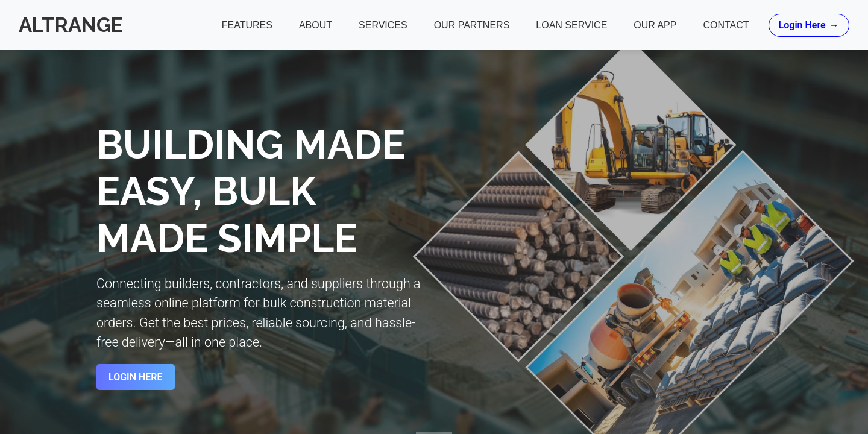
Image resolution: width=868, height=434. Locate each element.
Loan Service (571, 25)
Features (247, 25)
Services (382, 25)
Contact (726, 25)
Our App (655, 25)
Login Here (808, 25)
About (315, 25)
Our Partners (471, 25)
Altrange (71, 25)
